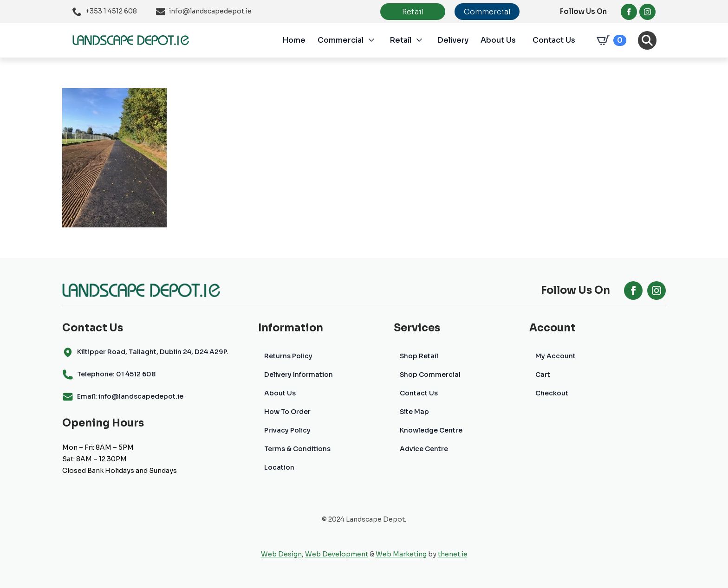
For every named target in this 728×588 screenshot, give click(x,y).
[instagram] (647, 12)
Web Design (281, 554)
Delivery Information (299, 375)
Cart (543, 375)
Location (279, 467)
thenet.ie (453, 554)
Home (294, 40)
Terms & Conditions (297, 449)
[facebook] (629, 12)
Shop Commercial (430, 375)
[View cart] (610, 40)
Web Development (337, 554)
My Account (556, 356)
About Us (498, 40)
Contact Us (554, 40)
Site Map (414, 412)
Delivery (453, 40)
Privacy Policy (287, 430)
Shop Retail (419, 356)
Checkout (552, 393)
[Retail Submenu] (424, 40)
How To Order (287, 412)
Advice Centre (424, 449)
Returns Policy (288, 356)
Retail (400, 40)
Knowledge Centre (431, 430)
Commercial (341, 40)
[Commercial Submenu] (377, 40)
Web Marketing (401, 554)
